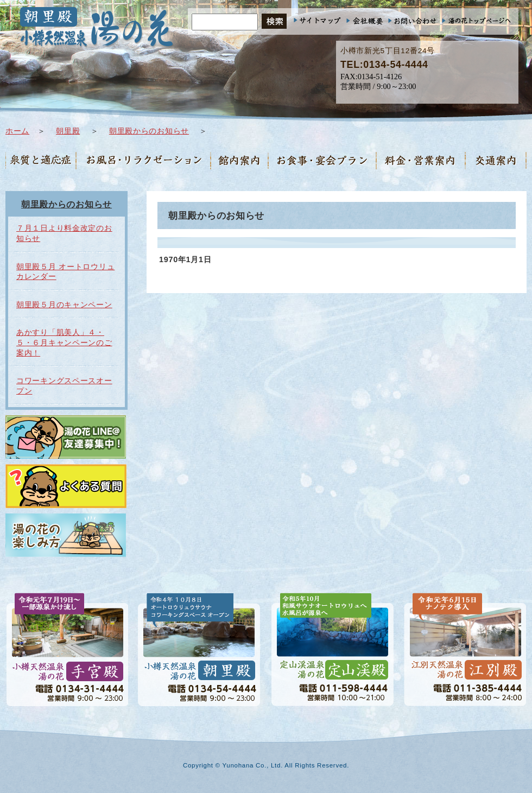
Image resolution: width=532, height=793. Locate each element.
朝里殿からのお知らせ (149, 131)
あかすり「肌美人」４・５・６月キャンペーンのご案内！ (64, 342)
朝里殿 (68, 131)
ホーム (17, 131)
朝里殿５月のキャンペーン (64, 304)
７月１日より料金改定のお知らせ (64, 233)
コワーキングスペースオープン (64, 386)
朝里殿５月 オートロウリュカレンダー (65, 272)
